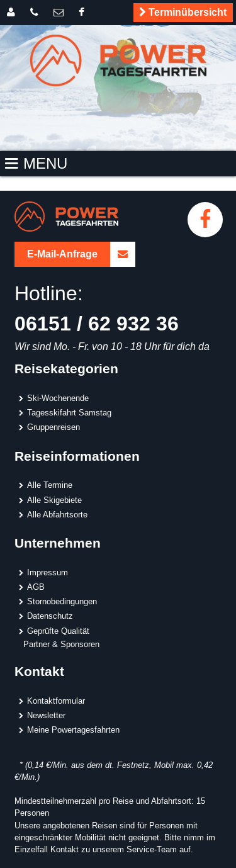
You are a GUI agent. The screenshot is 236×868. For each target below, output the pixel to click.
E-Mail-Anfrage (81, 254)
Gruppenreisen (53, 427)
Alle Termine (50, 485)
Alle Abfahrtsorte (57, 514)
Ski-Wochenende (58, 398)
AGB (36, 587)
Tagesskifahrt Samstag (69, 412)
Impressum (48, 572)
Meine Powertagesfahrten (73, 730)
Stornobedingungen (62, 601)
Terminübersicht (181, 13)
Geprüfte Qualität (58, 631)
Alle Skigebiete (54, 500)
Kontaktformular (56, 701)
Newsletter (46, 715)
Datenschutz (50, 616)
